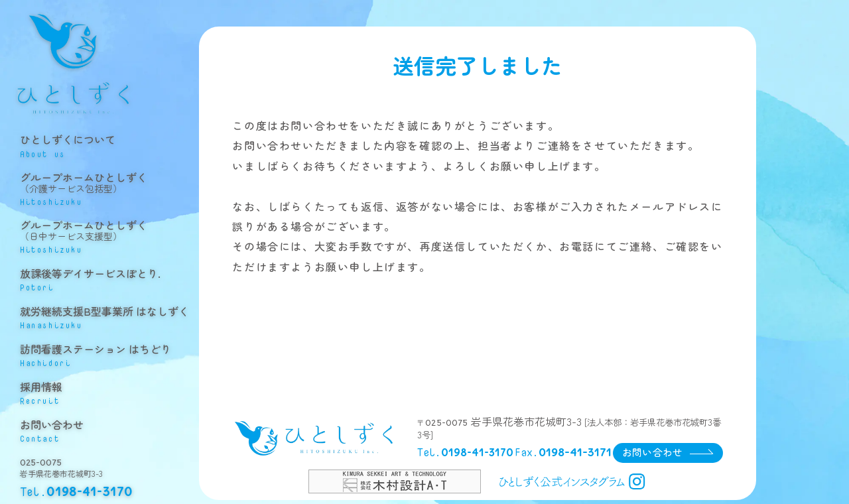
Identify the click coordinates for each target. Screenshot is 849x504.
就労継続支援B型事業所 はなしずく (109, 317)
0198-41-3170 (90, 487)
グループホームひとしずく (109, 191)
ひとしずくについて (109, 150)
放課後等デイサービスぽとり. (109, 280)
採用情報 (109, 390)
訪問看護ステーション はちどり (109, 353)
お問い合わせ (109, 427)
